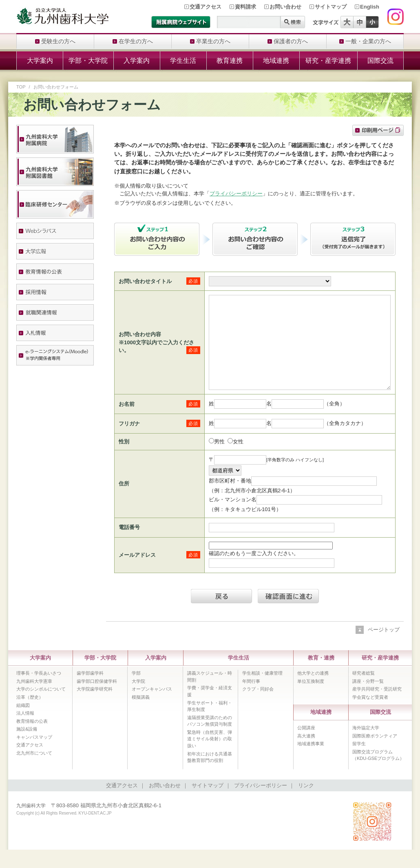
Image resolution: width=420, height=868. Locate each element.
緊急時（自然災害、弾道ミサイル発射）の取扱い (210, 757)
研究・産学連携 (328, 61)
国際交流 (380, 61)
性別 (124, 460)
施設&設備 (27, 747)
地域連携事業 (311, 762)
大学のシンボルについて (41, 707)
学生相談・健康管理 (262, 691)
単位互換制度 (311, 700)
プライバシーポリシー (236, 194)
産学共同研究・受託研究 (377, 707)
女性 (238, 460)
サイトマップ (331, 7)
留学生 (359, 762)
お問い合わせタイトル (145, 281)
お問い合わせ (285, 7)
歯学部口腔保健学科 (97, 700)
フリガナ (129, 442)
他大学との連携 (313, 691)
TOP (21, 87)
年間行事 (251, 700)
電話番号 (129, 546)
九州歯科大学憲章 (34, 700)
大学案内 (40, 61)
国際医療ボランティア (375, 754)
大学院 (138, 700)
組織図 (23, 724)
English (370, 7)
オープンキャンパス (152, 707)
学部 (136, 691)
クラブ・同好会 (258, 707)
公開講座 (306, 746)
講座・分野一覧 (368, 700)
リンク (306, 804)
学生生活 (183, 61)
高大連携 (306, 754)
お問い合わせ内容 (140, 344)
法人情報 (25, 731)
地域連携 (276, 61)
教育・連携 (321, 676)
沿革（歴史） (30, 715)
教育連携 (230, 61)
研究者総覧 (364, 691)
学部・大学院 (88, 61)
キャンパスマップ (34, 755)
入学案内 (137, 61)
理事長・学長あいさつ (39, 691)
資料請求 (245, 7)
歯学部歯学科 (90, 691)
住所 (124, 502)
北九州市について (34, 771)
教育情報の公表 (32, 740)
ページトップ (384, 648)
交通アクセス (206, 7)
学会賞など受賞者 (370, 715)
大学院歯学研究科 (95, 707)
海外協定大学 (366, 746)
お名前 (127, 422)
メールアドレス (137, 573)
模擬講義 (141, 715)
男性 (219, 460)
